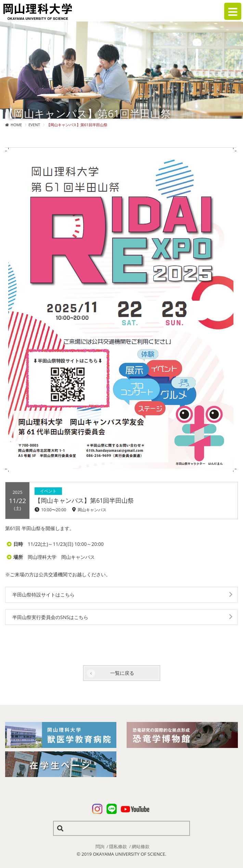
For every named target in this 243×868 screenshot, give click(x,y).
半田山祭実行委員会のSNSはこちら (50, 617)
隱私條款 (118, 846)
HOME (16, 125)
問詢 (100, 846)
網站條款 (141, 846)
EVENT (34, 125)
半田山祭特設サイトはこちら (43, 595)
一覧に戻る (122, 673)
